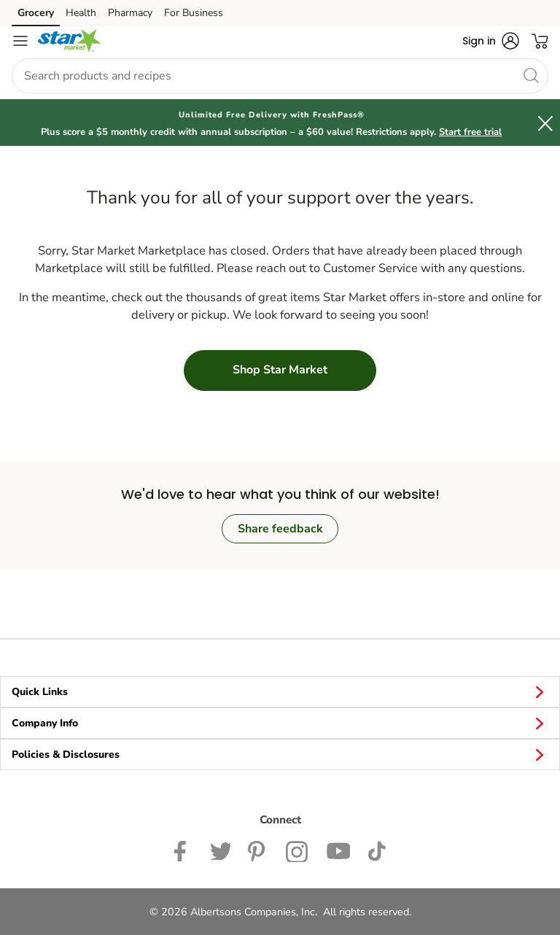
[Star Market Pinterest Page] (258, 850)
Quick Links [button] (280, 691)
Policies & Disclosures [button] (280, 754)
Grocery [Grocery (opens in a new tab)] (36, 13)
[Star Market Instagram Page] (297, 850)
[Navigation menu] (20, 41)
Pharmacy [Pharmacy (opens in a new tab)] (130, 13)
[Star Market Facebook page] (183, 850)
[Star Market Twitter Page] (220, 850)
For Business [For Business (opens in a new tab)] (194, 13)
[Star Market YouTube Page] (338, 850)
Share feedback (280, 529)
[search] (531, 75)
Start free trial (470, 132)
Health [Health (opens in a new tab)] (81, 13)
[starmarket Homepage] (70, 41)
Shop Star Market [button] (280, 370)
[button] (491, 41)
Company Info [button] (280, 723)
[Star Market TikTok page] (377, 850)
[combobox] (280, 76)
